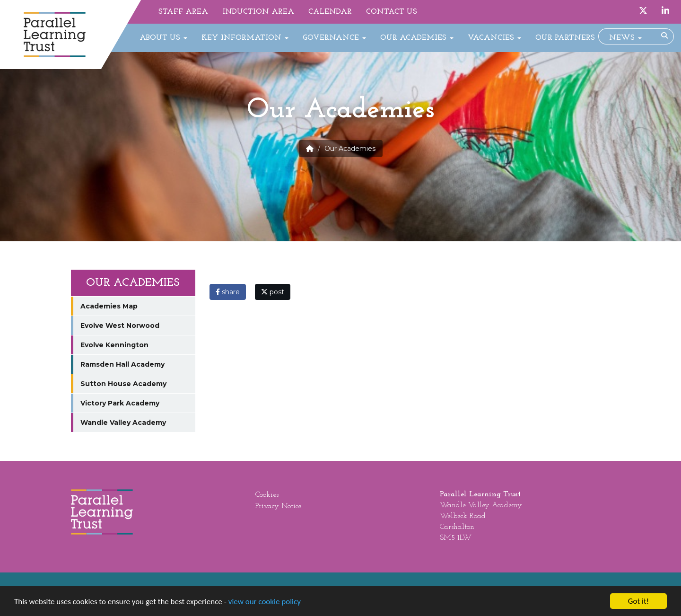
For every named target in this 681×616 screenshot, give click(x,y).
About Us (163, 38)
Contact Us (392, 12)
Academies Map (109, 306)
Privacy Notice (278, 506)
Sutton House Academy (123, 384)
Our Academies (417, 38)
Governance (334, 38)
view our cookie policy (265, 602)
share (228, 292)
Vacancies (494, 38)
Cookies (267, 495)
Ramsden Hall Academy (122, 364)
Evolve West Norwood (120, 326)
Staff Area (183, 12)
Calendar (330, 12)
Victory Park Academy (120, 403)
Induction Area (258, 12)
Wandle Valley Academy (123, 422)
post (273, 292)
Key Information (245, 38)
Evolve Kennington (114, 345)
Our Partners (565, 38)
